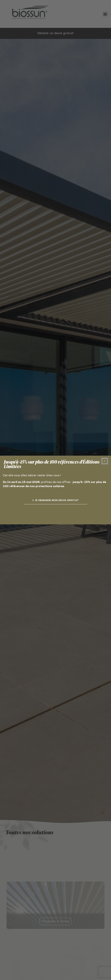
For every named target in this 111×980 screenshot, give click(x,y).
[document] (55, 490)
